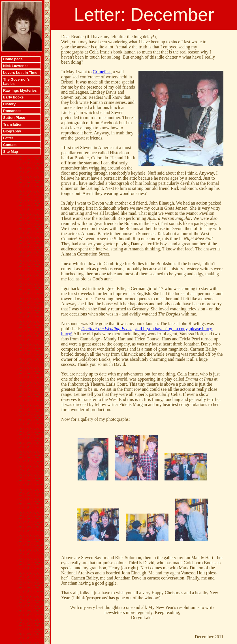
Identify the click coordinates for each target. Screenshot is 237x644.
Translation (13, 124)
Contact (10, 145)
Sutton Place (14, 118)
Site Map (11, 152)
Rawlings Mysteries (20, 90)
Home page (13, 59)
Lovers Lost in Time (20, 73)
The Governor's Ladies (16, 81)
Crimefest (102, 72)
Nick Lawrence (16, 66)
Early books (13, 97)
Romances (12, 111)
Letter (8, 138)
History (9, 104)
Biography (12, 131)
